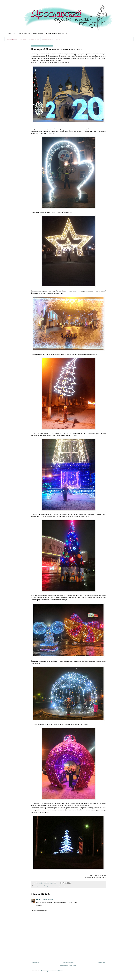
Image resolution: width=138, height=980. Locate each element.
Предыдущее (102, 962)
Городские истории (50, 886)
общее (64, 886)
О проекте (23, 39)
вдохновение (40, 886)
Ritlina (38, 900)
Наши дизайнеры (47, 39)
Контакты (59, 39)
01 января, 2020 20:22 (48, 900)
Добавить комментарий (39, 910)
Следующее (35, 962)
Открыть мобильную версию (68, 966)
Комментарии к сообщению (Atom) (52, 971)
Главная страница (11, 39)
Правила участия (34, 39)
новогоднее (58, 886)
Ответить (39, 905)
